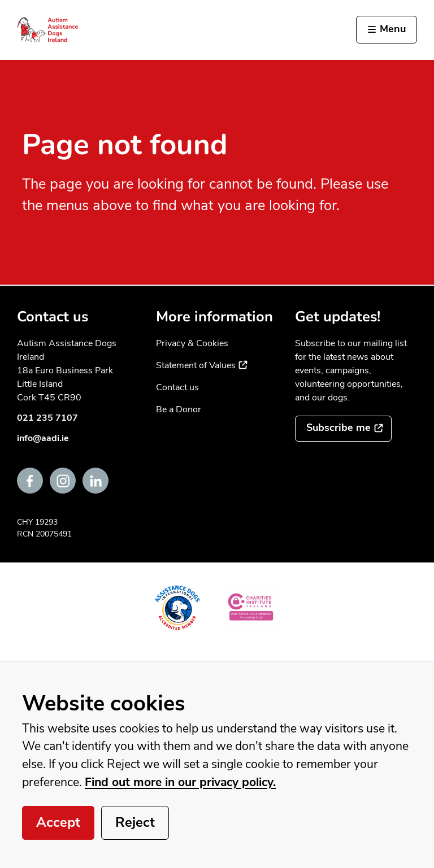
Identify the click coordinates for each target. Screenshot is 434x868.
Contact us (177, 387)
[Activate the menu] (387, 30)
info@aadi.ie (43, 438)
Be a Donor (179, 409)
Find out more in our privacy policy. (180, 782)
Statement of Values (202, 365)
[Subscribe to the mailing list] (343, 429)
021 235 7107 (47, 418)
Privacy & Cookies (192, 343)
